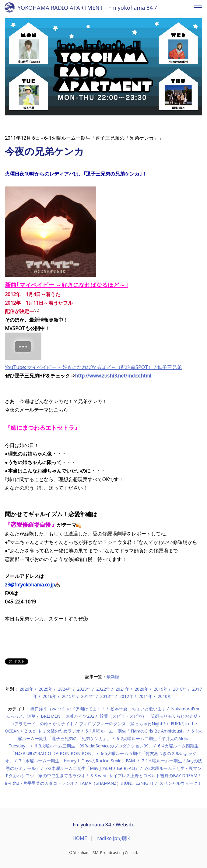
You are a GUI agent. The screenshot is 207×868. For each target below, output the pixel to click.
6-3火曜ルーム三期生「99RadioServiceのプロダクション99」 (94, 746)
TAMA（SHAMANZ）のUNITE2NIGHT (117, 783)
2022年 (103, 689)
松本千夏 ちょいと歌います (138, 709)
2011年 (146, 696)
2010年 (165, 696)
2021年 (122, 689)
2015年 (69, 696)
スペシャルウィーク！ (181, 783)
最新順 (113, 677)
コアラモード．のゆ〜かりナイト (42, 724)
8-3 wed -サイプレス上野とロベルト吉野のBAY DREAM (144, 776)
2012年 (126, 696)
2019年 (161, 689)
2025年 (46, 689)
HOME (80, 838)
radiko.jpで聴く (114, 838)
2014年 (88, 696)
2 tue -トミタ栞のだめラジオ (53, 731)
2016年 (50, 696)
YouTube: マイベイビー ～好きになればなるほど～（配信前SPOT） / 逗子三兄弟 (93, 367)
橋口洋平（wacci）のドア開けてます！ (68, 709)
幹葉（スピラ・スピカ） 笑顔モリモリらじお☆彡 (149, 716)
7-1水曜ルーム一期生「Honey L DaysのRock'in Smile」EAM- (78, 761)
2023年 (84, 689)
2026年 (26, 689)
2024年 (65, 689)
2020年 (142, 689)
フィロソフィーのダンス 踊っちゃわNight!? (122, 724)
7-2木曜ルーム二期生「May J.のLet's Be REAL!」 (92, 768)
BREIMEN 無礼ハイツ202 (68, 716)
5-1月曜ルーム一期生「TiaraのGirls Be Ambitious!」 (136, 731)
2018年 (180, 689)
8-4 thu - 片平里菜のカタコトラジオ (40, 783)
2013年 (107, 696)
